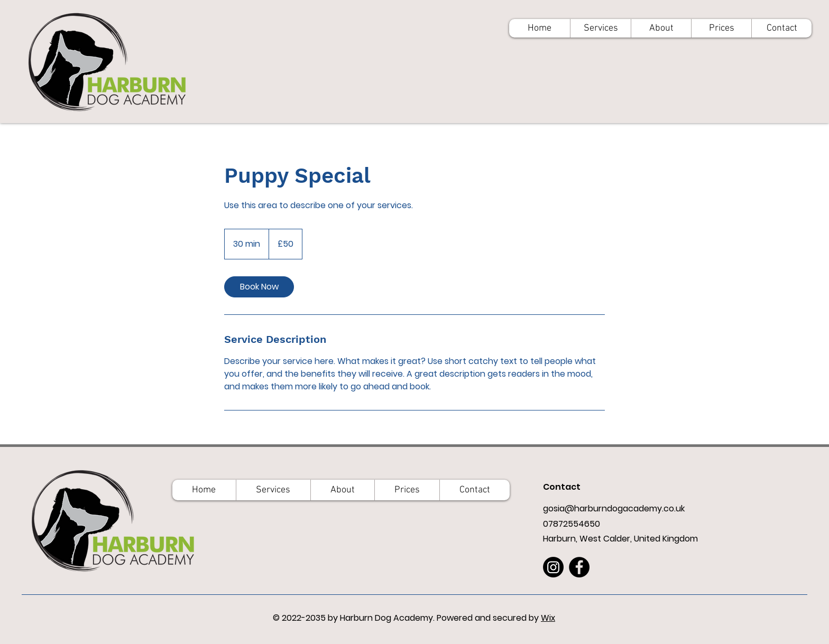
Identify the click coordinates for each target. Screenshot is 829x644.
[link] (259, 287)
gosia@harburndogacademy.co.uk (614, 508)
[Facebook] (579, 567)
